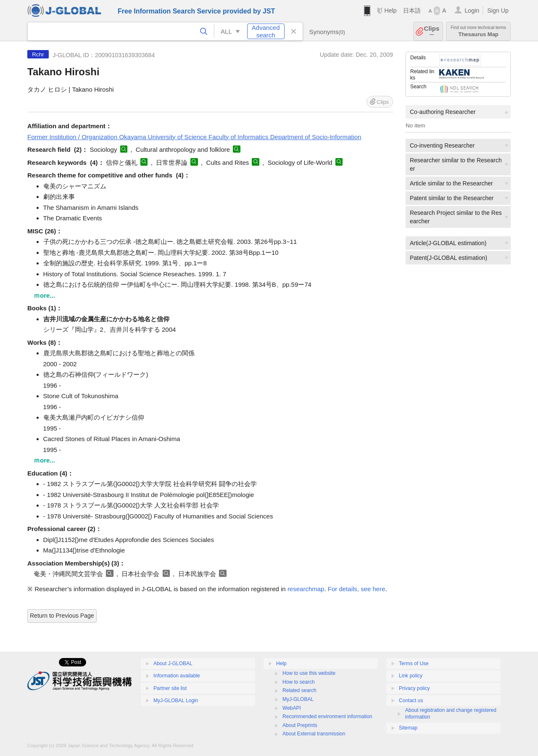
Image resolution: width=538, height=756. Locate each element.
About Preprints (300, 725)
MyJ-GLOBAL (298, 699)
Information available (177, 676)
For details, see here (357, 589)
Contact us (411, 700)
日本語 (412, 11)
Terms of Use (414, 663)
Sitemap (408, 728)
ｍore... (44, 295)
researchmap (306, 589)
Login (472, 11)
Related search (299, 690)
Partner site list (170, 688)
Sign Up (498, 11)
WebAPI (292, 708)
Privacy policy (414, 688)
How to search (299, 682)
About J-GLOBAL (173, 663)
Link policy (411, 676)
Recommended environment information (327, 716)
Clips (432, 31)
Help (390, 11)
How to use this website (309, 673)
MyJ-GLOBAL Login (176, 700)
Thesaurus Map (478, 31)
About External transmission (314, 734)
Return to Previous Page (62, 616)
